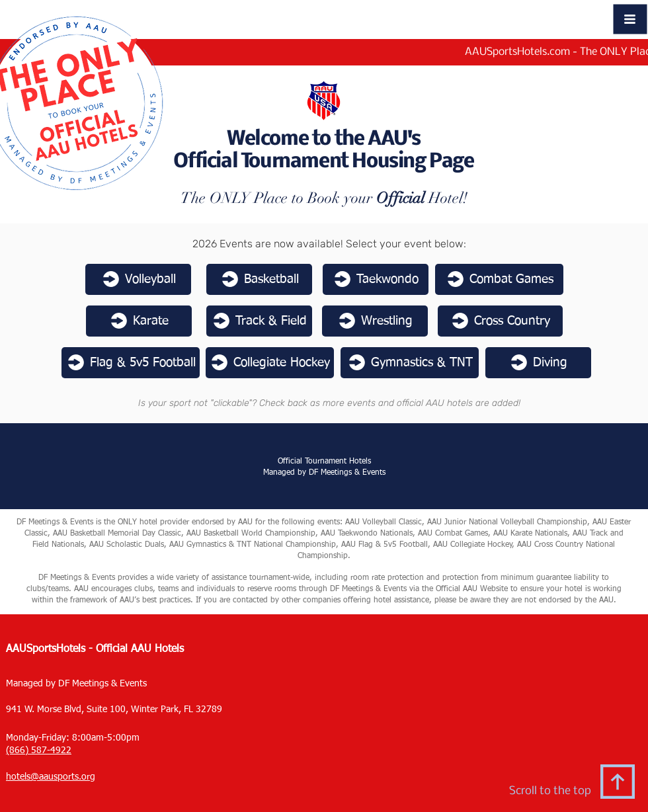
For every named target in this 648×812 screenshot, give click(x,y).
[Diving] (538, 363)
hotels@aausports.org (51, 777)
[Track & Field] (259, 321)
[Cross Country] (500, 321)
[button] (630, 20)
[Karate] (139, 321)
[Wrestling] (375, 321)
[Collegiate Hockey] (270, 363)
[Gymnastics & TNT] (410, 363)
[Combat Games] (499, 279)
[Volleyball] (138, 279)
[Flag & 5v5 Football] (131, 363)
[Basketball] (259, 279)
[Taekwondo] (376, 279)
